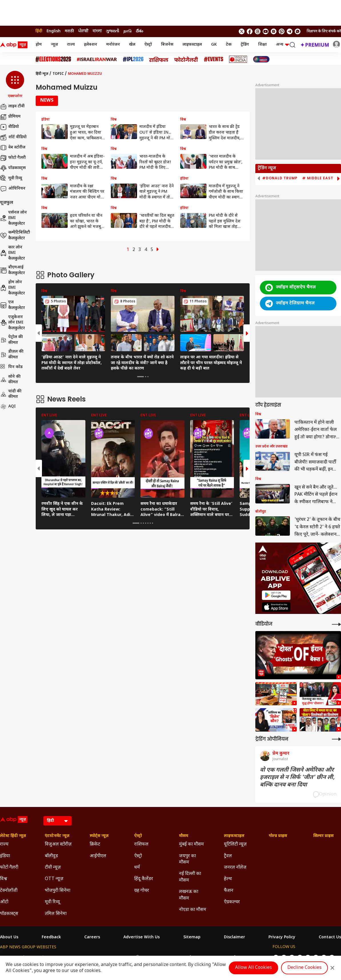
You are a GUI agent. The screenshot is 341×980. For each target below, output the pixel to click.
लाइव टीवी (12, 107)
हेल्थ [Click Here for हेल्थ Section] (228, 879)
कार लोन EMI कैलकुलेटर (12, 253)
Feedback (51, 937)
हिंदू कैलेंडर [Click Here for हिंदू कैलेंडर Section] (144, 879)
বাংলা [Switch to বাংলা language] (97, 31)
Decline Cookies (304, 968)
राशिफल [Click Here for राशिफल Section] (141, 845)
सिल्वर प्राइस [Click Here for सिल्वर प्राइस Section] (323, 836)
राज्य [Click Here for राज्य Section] (4, 845)
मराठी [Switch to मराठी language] (69, 31)
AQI (8, 407)
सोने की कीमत (10, 380)
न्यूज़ (54, 45)
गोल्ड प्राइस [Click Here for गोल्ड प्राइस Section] (278, 836)
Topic (58, 74)
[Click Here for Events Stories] (214, 59)
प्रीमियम (10, 117)
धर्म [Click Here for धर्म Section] (137, 868)
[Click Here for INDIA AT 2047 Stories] (261, 59)
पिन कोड (11, 367)
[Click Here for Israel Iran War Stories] (97, 59)
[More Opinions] (336, 739)
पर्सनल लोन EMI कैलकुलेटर (13, 218)
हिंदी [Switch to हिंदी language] (39, 31)
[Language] (58, 821)
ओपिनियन (13, 189)
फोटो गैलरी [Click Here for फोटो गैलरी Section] (9, 868)
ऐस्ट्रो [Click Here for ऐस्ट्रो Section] (138, 836)
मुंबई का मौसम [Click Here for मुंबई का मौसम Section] (191, 845)
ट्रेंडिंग (245, 45)
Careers (92, 937)
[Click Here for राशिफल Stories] (159, 59)
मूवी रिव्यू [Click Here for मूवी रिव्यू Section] (52, 902)
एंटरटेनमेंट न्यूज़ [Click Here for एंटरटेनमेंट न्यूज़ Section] (57, 836)
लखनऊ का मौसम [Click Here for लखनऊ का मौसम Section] (189, 895)
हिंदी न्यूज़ (42, 74)
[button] (15, 85)
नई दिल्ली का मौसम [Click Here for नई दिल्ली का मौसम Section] (190, 877)
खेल (132, 45)
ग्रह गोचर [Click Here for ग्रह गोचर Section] (142, 891)
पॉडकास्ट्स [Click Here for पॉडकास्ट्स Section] (9, 914)
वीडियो (9, 127)
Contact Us (330, 937)
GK (214, 45)
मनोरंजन (113, 45)
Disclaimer (234, 937)
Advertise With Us (142, 937)
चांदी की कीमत (11, 394)
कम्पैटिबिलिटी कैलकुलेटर (15, 235)
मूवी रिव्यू (11, 178)
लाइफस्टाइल (192, 45)
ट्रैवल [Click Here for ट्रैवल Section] (228, 856)
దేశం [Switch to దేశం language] (140, 31)
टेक (229, 45)
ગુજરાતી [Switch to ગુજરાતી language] (113, 31)
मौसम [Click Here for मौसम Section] (184, 836)
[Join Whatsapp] (298, 31)
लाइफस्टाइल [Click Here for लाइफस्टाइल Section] (234, 836)
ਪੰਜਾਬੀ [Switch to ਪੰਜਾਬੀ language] (83, 31)
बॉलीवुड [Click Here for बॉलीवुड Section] (51, 856)
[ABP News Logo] (15, 45)
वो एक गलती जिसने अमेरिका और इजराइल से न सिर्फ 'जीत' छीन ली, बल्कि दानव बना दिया (297, 778)
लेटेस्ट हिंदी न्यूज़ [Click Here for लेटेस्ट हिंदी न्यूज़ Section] (13, 836)
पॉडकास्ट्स (13, 168)
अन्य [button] (282, 45)
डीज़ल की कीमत (12, 355)
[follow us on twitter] (242, 31)
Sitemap (192, 937)
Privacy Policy (282, 937)
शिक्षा (262, 45)
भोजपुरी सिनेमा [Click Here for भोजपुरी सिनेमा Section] (58, 891)
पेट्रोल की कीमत (11, 340)
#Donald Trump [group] (280, 178)
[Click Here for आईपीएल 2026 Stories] (133, 59)
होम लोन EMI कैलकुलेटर (12, 288)
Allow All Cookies (253, 968)
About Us (9, 937)
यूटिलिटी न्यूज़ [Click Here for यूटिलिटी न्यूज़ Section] (235, 845)
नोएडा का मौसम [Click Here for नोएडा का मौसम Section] (193, 910)
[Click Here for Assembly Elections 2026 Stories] (53, 59)
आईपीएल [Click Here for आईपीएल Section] (98, 856)
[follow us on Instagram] (274, 31)
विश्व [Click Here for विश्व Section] (4, 879)
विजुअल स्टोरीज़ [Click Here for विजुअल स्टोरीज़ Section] (58, 845)
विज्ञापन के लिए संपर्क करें (324, 31)
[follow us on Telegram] (290, 31)
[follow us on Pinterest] (282, 31)
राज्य (71, 45)
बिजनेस (167, 45)
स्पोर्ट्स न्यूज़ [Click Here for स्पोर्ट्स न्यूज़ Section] (99, 836)
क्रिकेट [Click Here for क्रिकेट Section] (95, 845)
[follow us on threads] (258, 31)
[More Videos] (336, 624)
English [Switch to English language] (54, 31)
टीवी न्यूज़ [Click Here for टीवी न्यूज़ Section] (53, 868)
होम (39, 45)
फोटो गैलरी (13, 158)
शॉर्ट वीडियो (13, 137)
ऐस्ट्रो (148, 45)
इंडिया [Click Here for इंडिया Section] (5, 856)
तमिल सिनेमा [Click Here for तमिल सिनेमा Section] (56, 914)
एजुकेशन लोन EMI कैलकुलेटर (12, 323)
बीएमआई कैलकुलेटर (12, 270)
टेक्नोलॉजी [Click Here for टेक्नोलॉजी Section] (9, 891)
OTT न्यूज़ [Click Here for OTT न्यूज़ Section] (54, 879)
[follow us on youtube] (266, 31)
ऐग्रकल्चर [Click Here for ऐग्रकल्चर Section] (232, 902)
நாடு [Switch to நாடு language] (128, 31)
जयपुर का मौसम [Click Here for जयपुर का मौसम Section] (187, 859)
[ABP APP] (276, 595)
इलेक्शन (91, 45)
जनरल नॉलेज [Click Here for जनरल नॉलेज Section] (235, 868)
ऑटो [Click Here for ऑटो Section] (4, 902)
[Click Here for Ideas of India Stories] (238, 59)
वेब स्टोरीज (13, 148)
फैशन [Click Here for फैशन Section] (229, 891)
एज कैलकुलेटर (12, 305)
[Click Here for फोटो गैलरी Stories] (186, 59)
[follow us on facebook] (250, 31)
